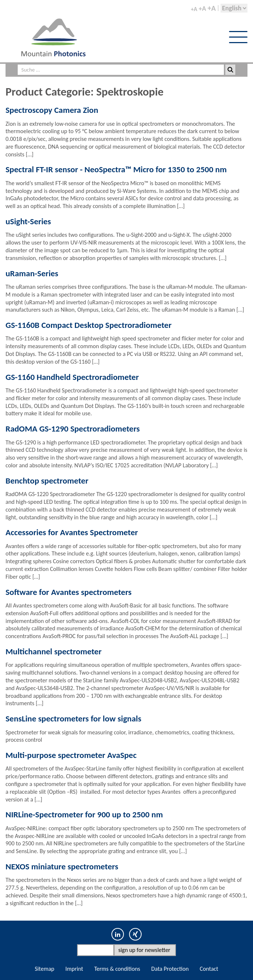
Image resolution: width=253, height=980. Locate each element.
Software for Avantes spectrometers (69, 592)
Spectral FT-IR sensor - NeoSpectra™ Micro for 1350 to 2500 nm (116, 169)
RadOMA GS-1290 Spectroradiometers (73, 429)
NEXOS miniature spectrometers (62, 866)
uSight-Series (28, 221)
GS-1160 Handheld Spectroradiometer (72, 377)
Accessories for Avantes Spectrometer (72, 532)
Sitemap (44, 969)
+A (194, 9)
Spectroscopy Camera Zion (52, 110)
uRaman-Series (32, 273)
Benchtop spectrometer (47, 481)
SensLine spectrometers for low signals (73, 718)
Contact (209, 969)
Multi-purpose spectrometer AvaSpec (71, 755)
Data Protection (170, 969)
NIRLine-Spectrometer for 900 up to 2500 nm (84, 814)
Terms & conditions (117, 969)
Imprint (74, 969)
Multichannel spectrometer (53, 651)
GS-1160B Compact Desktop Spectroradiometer (89, 325)
